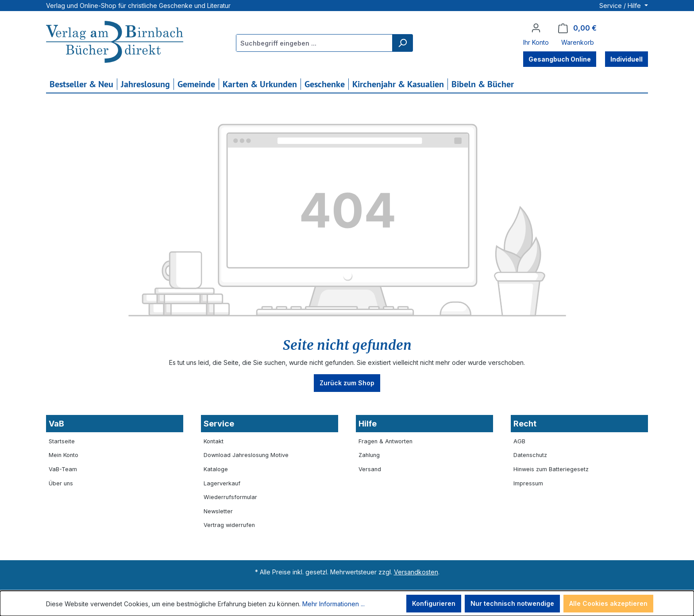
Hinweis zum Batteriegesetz (551, 469)
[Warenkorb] (577, 28)
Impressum (528, 483)
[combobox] (314, 43)
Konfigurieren (434, 603)
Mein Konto (64, 455)
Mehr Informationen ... (334, 604)
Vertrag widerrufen (229, 525)
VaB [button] (56, 424)
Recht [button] (525, 424)
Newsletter (218, 511)
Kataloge (216, 469)
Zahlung (369, 455)
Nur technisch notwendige (512, 603)
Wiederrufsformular (230, 497)
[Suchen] (402, 43)
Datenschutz (530, 455)
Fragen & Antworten (386, 441)
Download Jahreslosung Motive (246, 455)
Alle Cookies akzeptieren (608, 603)
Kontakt (214, 441)
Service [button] (219, 424)
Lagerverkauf (222, 483)
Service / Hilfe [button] (621, 6)
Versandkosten (416, 572)
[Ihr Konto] (536, 28)
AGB (519, 441)
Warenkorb (578, 42)
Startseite (62, 441)
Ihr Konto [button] (536, 42)
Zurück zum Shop (347, 383)
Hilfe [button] (368, 424)
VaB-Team (63, 469)
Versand (370, 469)
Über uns (61, 483)
